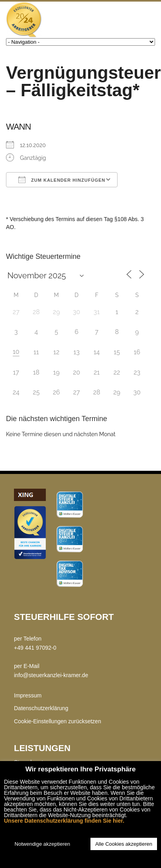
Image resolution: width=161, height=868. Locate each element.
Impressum (28, 695)
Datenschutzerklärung (41, 708)
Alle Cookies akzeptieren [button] (124, 844)
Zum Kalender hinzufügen (62, 180)
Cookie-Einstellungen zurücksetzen (58, 721)
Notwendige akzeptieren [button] (42, 844)
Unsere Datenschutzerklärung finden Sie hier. (64, 821)
